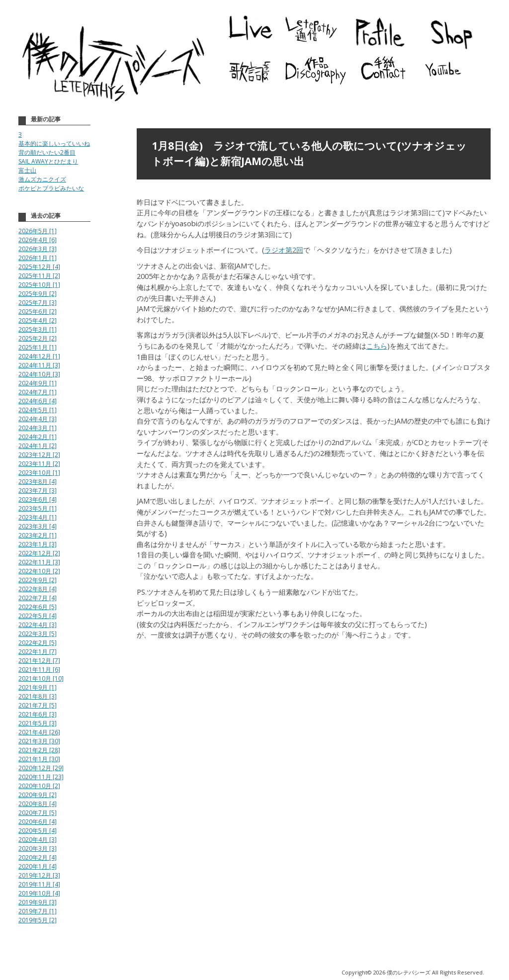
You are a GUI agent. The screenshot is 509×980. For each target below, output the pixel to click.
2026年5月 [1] (38, 231)
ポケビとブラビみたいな (51, 188)
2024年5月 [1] (38, 410)
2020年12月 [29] (41, 768)
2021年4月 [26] (39, 732)
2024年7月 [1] (38, 392)
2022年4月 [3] (38, 625)
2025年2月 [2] (38, 338)
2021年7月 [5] (38, 705)
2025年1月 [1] (38, 347)
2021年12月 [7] (39, 661)
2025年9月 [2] (38, 294)
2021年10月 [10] (41, 678)
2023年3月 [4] (38, 526)
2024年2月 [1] (38, 437)
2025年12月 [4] (39, 267)
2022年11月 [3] (39, 562)
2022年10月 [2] (39, 571)
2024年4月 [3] (38, 419)
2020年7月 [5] (38, 813)
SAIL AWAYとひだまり (48, 161)
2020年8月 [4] (38, 804)
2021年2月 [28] (39, 750)
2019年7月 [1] (38, 911)
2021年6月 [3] (38, 714)
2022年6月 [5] (38, 607)
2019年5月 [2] (38, 920)
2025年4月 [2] (38, 320)
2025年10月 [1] (39, 285)
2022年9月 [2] (38, 580)
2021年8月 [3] (38, 696)
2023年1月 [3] (38, 544)
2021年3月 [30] (39, 741)
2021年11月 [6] (39, 669)
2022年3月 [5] (38, 634)
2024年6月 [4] (38, 401)
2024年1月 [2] (38, 446)
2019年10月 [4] (39, 893)
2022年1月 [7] (38, 652)
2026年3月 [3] (38, 249)
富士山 (27, 170)
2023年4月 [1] (38, 517)
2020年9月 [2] (38, 795)
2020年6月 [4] (38, 822)
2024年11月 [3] (39, 365)
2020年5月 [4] (38, 831)
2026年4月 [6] (38, 240)
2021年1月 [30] (39, 759)
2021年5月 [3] (38, 723)
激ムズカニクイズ (42, 179)
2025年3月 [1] (38, 329)
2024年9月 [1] (38, 383)
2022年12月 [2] (39, 553)
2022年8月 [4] (38, 589)
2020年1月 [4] (38, 866)
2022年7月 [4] (38, 598)
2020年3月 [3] (38, 848)
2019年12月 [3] (39, 875)
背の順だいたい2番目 (47, 152)
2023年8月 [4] (38, 482)
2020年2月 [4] (38, 857)
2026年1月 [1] (38, 258)
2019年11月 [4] (39, 884)
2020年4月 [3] (38, 840)
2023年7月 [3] (38, 490)
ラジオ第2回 (284, 250)
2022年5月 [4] (38, 616)
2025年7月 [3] (38, 303)
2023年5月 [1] (38, 508)
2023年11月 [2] (39, 464)
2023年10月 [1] (39, 473)
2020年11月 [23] (41, 777)
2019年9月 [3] (38, 902)
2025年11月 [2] (39, 276)
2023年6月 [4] (38, 499)
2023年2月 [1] (38, 535)
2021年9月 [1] (38, 687)
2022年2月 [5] (38, 643)
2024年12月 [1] (39, 356)
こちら (377, 346)
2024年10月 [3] (39, 374)
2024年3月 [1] (38, 428)
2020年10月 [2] (39, 786)
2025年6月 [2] (38, 312)
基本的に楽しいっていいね (54, 143)
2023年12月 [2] (39, 455)
